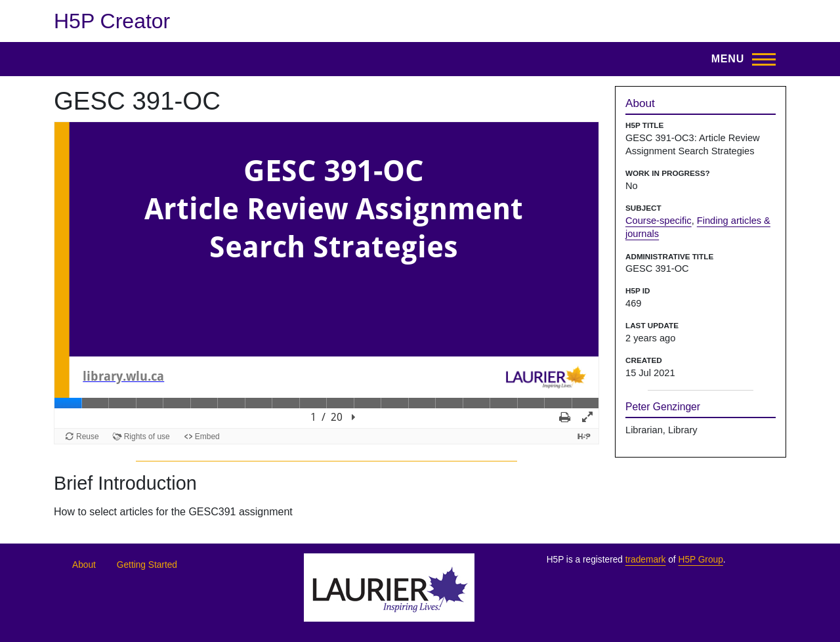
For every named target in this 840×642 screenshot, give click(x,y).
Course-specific (659, 221)
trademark (646, 560)
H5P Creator (112, 21)
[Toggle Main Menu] (740, 59)
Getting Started (147, 565)
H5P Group (700, 560)
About (84, 565)
